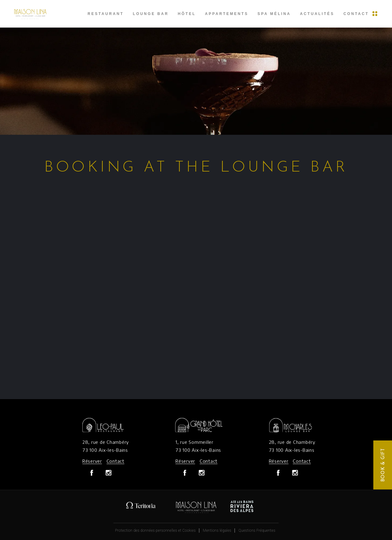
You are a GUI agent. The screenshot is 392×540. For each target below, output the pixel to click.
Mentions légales (217, 531)
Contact (115, 461)
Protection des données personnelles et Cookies (155, 531)
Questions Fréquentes (257, 531)
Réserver (92, 461)
